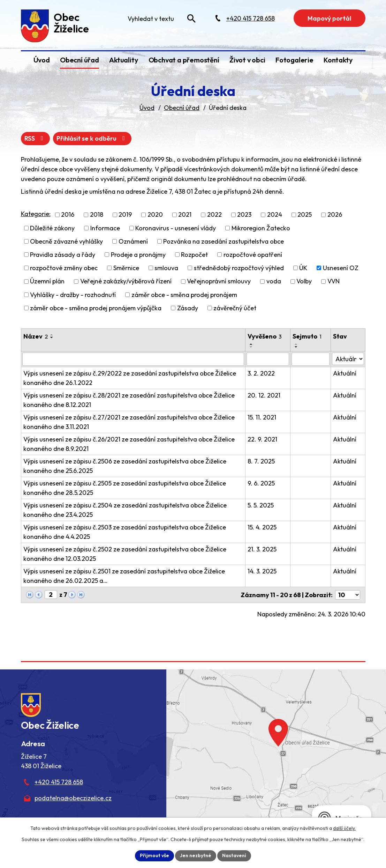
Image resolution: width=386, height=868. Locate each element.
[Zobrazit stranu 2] (51, 595)
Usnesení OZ (341, 268)
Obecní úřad (80, 60)
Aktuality (124, 60)
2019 (125, 215)
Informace (105, 228)
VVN (334, 281)
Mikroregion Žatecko (261, 228)
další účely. (344, 828)
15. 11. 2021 (262, 417)
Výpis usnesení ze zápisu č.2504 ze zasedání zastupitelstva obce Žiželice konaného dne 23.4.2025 (125, 510)
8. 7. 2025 (261, 461)
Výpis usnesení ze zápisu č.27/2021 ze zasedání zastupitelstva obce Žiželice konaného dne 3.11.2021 (129, 422)
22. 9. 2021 (262, 439)
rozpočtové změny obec (64, 268)
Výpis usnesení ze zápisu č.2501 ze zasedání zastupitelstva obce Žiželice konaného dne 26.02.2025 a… (124, 576)
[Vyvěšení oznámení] (268, 359)
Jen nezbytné (196, 855)
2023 (244, 215)
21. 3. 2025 (262, 549)
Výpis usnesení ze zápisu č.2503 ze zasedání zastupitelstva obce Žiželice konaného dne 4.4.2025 (125, 532)
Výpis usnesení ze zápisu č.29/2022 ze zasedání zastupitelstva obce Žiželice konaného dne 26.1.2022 (130, 378)
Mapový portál (329, 18)
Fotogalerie (294, 60)
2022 (214, 215)
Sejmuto (307, 336)
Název (36, 336)
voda (274, 281)
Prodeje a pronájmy (138, 255)
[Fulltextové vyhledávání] (161, 18)
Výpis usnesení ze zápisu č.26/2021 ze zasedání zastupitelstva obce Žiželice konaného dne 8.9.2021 (129, 444)
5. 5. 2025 (261, 505)
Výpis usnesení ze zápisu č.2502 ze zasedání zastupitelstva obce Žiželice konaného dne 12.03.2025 (125, 554)
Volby (304, 281)
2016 (68, 215)
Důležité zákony (52, 228)
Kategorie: (36, 214)
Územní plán (47, 281)
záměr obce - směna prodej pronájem (184, 295)
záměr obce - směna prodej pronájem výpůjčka (96, 308)
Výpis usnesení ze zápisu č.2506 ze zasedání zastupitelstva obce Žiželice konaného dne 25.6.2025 (125, 466)
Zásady (188, 308)
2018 (97, 215)
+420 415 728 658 (59, 782)
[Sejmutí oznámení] (311, 359)
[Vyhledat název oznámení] (133, 359)
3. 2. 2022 (261, 373)
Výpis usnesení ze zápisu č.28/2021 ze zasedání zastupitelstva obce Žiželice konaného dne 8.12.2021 (129, 400)
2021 (185, 215)
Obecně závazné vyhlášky (66, 241)
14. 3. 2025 (262, 571)
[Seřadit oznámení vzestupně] (52, 335)
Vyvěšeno (265, 336)
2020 (155, 215)
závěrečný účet (235, 308)
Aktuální (345, 373)
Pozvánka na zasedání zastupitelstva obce (224, 241)
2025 (305, 215)
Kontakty (338, 60)
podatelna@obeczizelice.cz (73, 798)
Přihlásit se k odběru (92, 138)
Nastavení (234, 855)
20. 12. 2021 (264, 395)
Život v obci (247, 60)
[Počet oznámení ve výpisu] (348, 595)
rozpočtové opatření (253, 255)
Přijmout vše (154, 855)
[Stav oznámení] (348, 359)
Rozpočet (194, 255)
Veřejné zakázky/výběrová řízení (126, 281)
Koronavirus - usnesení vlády (176, 228)
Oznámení (133, 241)
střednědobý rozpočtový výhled (239, 268)
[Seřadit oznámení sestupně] (52, 337)
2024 (275, 215)
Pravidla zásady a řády (63, 255)
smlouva (166, 268)
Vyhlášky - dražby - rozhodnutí (73, 295)
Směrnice (126, 268)
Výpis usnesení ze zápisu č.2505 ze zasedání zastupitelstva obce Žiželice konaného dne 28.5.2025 (125, 488)
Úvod (42, 60)
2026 (335, 215)
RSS (35, 138)
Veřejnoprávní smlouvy (219, 281)
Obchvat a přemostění (184, 60)
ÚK (303, 268)
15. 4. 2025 (262, 527)
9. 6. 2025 (261, 483)
